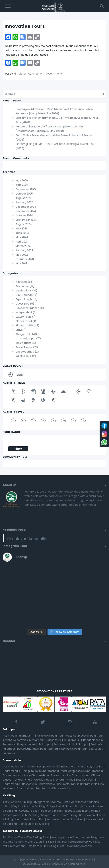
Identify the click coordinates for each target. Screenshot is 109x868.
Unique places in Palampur (34, 744)
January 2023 (24, 250)
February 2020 (25, 259)
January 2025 (24, 202)
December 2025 (26, 189)
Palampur (29, 339)
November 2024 (26, 211)
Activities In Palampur (16, 736)
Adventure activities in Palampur (23, 740)
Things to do (23, 334)
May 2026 (22, 181)
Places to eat (24, 321)
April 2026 (22, 185)
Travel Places (24, 347)
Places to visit (24, 325)
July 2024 (22, 229)
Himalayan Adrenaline (28, 74)
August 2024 (24, 224)
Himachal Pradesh (27, 308)
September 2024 (26, 220)
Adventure (22, 286)
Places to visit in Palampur (62, 740)
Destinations (24, 291)
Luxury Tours (23, 317)
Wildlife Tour (23, 356)
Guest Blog (22, 304)
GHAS (33, 860)
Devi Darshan (24, 295)
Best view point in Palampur (71, 744)
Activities (21, 282)
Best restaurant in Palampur (35, 749)
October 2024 (24, 215)
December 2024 (26, 207)
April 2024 (22, 242)
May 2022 (22, 255)
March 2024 (23, 246)
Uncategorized (25, 352)
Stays (19, 330)
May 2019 (21, 263)
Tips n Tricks (23, 343)
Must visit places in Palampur (84, 736)
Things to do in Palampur (48, 736)
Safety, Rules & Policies (36, 864)
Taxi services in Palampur (71, 749)
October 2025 (24, 194)
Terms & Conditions (82, 860)
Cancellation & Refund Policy (69, 864)
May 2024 (22, 237)
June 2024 (22, 233)
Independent (24, 312)
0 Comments (54, 74)
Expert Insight (24, 299)
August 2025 (24, 198)
